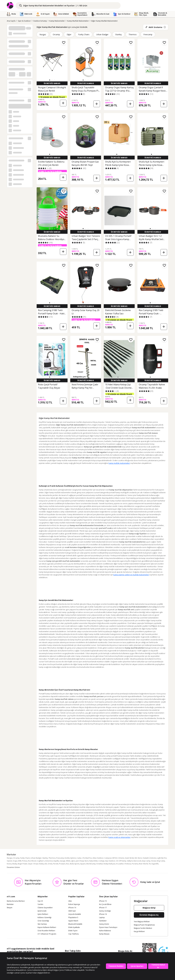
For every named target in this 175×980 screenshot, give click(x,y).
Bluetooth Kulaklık (75, 924)
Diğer (69, 34)
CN (83, 858)
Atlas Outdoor (98, 858)
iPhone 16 (103, 914)
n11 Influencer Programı (47, 934)
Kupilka (56, 861)
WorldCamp (91, 864)
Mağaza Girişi (149, 908)
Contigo (102, 861)
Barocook (137, 861)
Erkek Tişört (73, 931)
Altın (70, 901)
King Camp (161, 861)
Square (83, 864)
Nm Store (138, 858)
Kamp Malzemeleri (57, 21)
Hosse (154, 861)
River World (143, 864)
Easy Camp (146, 861)
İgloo (73, 861)
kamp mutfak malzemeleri (119, 463)
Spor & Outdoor (24, 21)
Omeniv (121, 858)
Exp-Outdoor (110, 861)
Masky (15, 864)
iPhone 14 (72, 908)
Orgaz (15, 861)
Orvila (50, 864)
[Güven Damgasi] (163, 951)
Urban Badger (102, 34)
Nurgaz (43, 34)
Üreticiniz (153, 858)
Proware (62, 864)
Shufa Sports (75, 864)
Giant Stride (129, 858)
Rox (68, 864)
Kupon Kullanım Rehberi (47, 927)
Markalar (10, 904)
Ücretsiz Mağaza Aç (149, 915)
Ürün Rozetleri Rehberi (46, 931)
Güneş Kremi (104, 924)
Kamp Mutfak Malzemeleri (78, 21)
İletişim (10, 908)
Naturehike (94, 861)
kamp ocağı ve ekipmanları (119, 837)
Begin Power (23, 864)
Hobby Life (43, 864)
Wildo (68, 861)
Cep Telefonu (74, 934)
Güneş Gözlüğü (105, 911)
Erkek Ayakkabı (74, 927)
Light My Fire (162, 858)
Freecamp (148, 34)
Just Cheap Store (82, 861)
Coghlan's (41, 861)
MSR (20, 861)
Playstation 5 (73, 918)
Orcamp (56, 34)
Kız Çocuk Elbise (105, 904)
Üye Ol (40, 901)
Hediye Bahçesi (109, 864)
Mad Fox (89, 858)
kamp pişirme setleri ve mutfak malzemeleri (131, 575)
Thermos (133, 34)
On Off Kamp (121, 861)
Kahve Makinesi (105, 931)
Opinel (9, 861)
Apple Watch (73, 921)
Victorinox (49, 861)
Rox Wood (32, 861)
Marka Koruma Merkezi (16, 901)
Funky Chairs (84, 34)
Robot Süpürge (74, 904)
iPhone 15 (103, 901)
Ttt (150, 864)
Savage (63, 861)
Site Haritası (42, 924)
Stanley (118, 34)
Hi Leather (120, 864)
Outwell (146, 858)
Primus (25, 861)
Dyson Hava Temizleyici (108, 927)
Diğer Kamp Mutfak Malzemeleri (104, 21)
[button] (50, 80)
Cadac (79, 858)
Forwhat (100, 864)
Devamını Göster (13, 867)
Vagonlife (155, 864)
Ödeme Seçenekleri (45, 908)
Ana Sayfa (11, 21)
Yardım (40, 904)
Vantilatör (103, 921)
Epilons (73, 858)
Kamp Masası (104, 934)
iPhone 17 (103, 908)
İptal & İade (42, 911)
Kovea (9, 864)
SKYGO (115, 858)
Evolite (67, 858)
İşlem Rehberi (43, 914)
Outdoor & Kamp (40, 21)
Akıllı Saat (72, 911)
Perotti (56, 864)
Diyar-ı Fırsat (33, 864)
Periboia (128, 864)
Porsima (135, 864)
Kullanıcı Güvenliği (45, 918)
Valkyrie (130, 861)
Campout (108, 858)
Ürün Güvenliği (43, 921)
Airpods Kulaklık (75, 914)
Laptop (102, 918)
